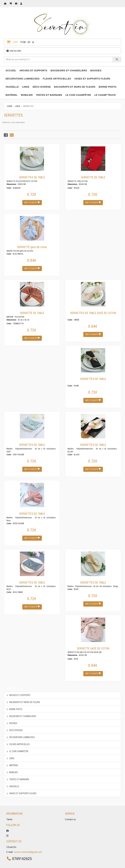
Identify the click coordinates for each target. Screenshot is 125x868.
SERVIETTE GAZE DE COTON (93, 648)
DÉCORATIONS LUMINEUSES (23, 79)
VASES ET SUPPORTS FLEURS (92, 79)
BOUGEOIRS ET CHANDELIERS (69, 70)
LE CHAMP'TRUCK (105, 95)
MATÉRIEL (12, 95)
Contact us (70, 819)
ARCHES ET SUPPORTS (33, 70)
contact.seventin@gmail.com (28, 852)
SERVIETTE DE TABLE (93, 177)
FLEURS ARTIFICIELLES (57, 79)
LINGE (26, 87)
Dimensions (11, 184)
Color (9, 188)
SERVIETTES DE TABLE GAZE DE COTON (93, 313)
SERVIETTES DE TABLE (32, 177)
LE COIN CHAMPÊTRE (78, 95)
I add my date (14, 51)
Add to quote (32, 203)
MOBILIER (27, 95)
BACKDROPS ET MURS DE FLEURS (75, 87)
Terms (9, 819)
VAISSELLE (12, 87)
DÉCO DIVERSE (42, 87)
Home (10, 106)
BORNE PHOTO (108, 87)
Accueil (11, 70)
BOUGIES (96, 70)
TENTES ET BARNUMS (49, 95)
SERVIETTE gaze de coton (32, 247)
